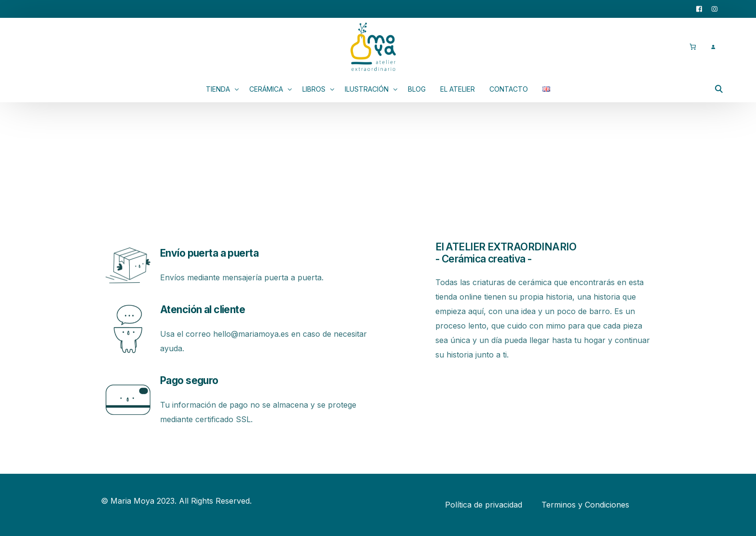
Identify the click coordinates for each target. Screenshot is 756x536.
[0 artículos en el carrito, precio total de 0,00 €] (693, 47)
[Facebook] (699, 8)
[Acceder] (713, 47)
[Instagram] (715, 8)
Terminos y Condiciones (585, 505)
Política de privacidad (484, 505)
